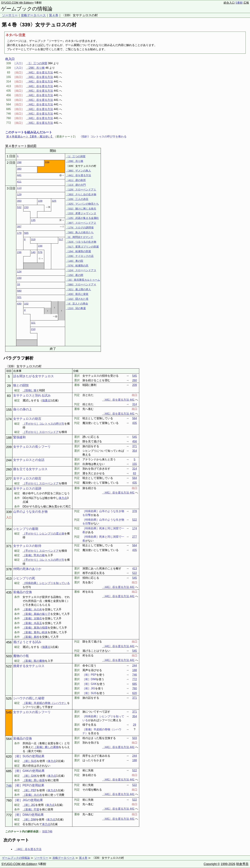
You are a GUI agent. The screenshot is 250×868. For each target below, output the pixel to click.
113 (19, 188)
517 (61, 239)
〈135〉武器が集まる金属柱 (82, 218)
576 (40, 252)
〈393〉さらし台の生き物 (81, 194)
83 (9, 396)
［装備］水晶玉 (32, 623)
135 (33, 220)
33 (18, 284)
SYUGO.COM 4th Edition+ (17, 3)
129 (19, 194)
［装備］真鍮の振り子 (36, 614)
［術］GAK (30, 776)
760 (135, 688)
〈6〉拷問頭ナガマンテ (80, 237)
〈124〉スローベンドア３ (81, 270)
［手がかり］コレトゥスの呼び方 (43, 424)
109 (40, 201)
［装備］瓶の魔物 (34, 661)
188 (9, 438)
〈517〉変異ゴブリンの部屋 (82, 247)
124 (19, 271)
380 (19, 169)
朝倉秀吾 (242, 864)
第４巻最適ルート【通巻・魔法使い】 (30, 137)
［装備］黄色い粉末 (35, 632)
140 (33, 252)
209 (135, 385)
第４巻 (54, 15)
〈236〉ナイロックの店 (80, 256)
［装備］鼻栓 (31, 637)
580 (19, 291)
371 (135, 446)
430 (19, 304)
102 (26, 304)
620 (135, 693)
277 (9, 479)
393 (19, 201)
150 (19, 278)
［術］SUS (30, 761)
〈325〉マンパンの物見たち (82, 204)
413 (135, 568)
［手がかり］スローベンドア (41, 432)
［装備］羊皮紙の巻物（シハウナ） (45, 703)
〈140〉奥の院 (74, 261)
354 (135, 451)
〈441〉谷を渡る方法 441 (118, 400)
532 (19, 207)
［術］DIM (29, 819)
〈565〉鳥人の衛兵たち (80, 232)
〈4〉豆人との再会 (77, 304)
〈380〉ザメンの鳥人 (78, 171)
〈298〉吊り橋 (36, 68)
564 (135, 418)
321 (19, 297)
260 (135, 380)
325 (54, 201)
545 (135, 376)
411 (19, 181)
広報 (246, 3)
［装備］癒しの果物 (46, 747)
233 (26, 207)
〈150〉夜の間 (74, 275)
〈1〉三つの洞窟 (37, 63)
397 (19, 226)
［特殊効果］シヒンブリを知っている (46, 583)
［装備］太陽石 (32, 618)
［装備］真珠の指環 (35, 628)
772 (135, 679)
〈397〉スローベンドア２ (81, 223)
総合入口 (229, 3)
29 (9, 386)
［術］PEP (30, 790)
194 (40, 246)
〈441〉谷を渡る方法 (40, 72)
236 (19, 252)
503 (9, 656)
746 (135, 675)
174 (9, 419)
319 (33, 239)
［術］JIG (29, 805)
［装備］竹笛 (31, 809)
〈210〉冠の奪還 (76, 308)
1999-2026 (228, 864)
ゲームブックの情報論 (27, 9)
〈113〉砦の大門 (76, 185)
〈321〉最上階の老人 (78, 289)
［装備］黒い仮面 (34, 780)
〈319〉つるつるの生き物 (81, 242)
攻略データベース (33, 15)
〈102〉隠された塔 (77, 299)
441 (19, 175)
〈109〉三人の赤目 (77, 199)
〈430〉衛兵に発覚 (77, 294)
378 (135, 511)
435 (135, 423)
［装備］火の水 (32, 609)
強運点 (46, 400)
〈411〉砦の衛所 (76, 180)
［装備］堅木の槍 (34, 555)
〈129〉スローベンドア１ (81, 189)
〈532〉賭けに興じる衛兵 (81, 209)
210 (33, 329)
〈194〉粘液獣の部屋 (78, 251)
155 (9, 410)
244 (9, 460)
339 (9, 512)
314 (135, 404)
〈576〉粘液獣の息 (77, 266)
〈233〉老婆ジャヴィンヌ (81, 213)
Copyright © (212, 864)
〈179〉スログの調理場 (80, 228)
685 (135, 684)
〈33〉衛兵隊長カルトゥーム (83, 280)
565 (26, 233)
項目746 (47, 831)
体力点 (63, 498)
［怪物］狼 (30, 390)
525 (9, 698)
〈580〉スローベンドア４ (81, 284)
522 (135, 520)
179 (19, 233)
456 (135, 441)
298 (19, 162)
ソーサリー (10, 15)
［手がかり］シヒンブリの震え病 (43, 534)
